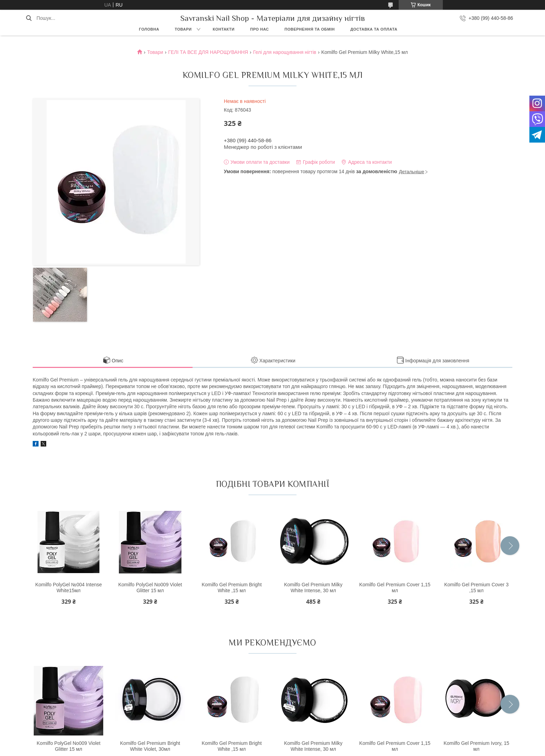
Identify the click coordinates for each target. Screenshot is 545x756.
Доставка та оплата (374, 29)
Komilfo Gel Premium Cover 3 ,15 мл (476, 588)
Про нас (260, 29)
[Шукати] (29, 18)
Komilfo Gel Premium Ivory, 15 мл (476, 746)
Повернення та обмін (310, 29)
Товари (183, 29)
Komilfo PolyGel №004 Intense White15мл (68, 588)
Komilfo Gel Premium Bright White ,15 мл (232, 588)
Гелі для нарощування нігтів (285, 52)
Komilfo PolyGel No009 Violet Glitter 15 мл (150, 588)
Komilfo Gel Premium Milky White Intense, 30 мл (313, 588)
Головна (149, 29)
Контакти (224, 29)
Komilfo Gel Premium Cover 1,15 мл (395, 588)
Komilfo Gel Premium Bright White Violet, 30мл (150, 746)
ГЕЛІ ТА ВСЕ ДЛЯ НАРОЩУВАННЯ (208, 52)
